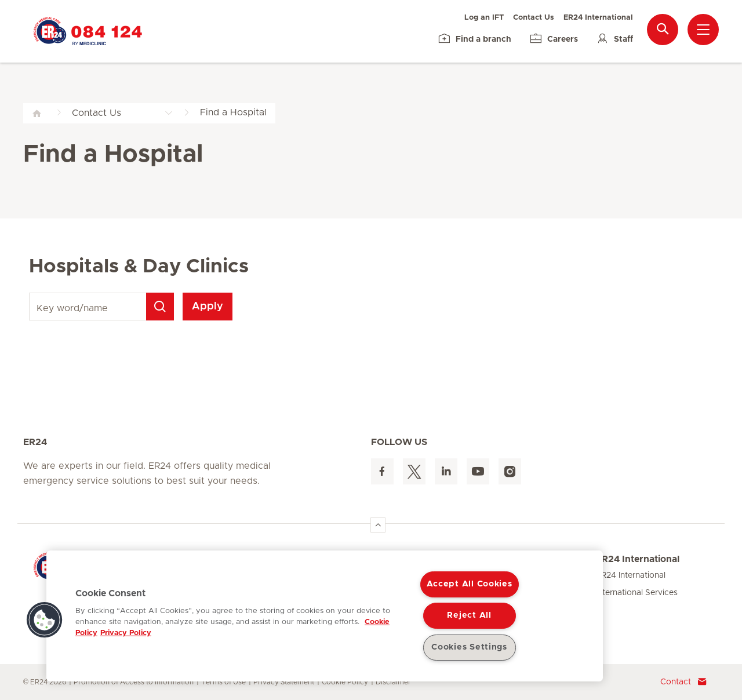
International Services (637, 593)
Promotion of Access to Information (134, 682)
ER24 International (598, 18)
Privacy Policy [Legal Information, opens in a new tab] (126, 633)
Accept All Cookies (470, 584)
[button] (45, 620)
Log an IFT (484, 18)
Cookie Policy (345, 682)
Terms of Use (223, 682)
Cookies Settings (469, 647)
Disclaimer (393, 682)
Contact (684, 682)
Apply (208, 307)
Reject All (469, 615)
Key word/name (31, 293)
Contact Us (534, 18)
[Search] (160, 307)
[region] (325, 616)
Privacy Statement (284, 682)
